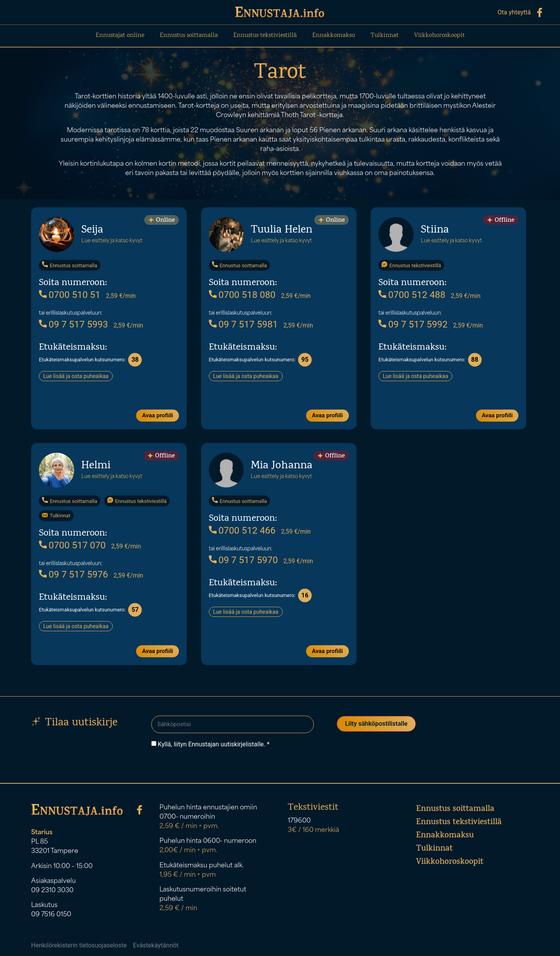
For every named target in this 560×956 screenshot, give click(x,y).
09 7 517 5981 (243, 324)
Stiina (435, 230)
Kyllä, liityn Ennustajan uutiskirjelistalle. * (214, 742)
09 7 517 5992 (413, 324)
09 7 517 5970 (243, 560)
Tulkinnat (385, 36)
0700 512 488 (412, 294)
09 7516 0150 (51, 913)
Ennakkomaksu (334, 36)
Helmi (96, 466)
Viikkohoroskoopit (439, 36)
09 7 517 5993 (73, 324)
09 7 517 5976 (73, 574)
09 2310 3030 (52, 889)
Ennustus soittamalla (189, 36)
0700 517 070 (72, 545)
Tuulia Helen (282, 230)
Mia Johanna (282, 466)
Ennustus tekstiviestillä (265, 36)
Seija (92, 230)
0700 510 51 (70, 294)
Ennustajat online (120, 36)
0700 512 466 (242, 530)
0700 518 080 (242, 294)
